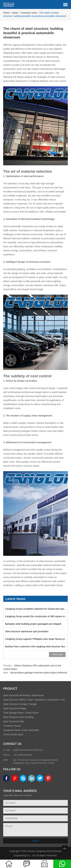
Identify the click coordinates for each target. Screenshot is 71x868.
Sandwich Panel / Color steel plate (21, 730)
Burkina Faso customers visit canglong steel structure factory (36, 646)
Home (6, 13)
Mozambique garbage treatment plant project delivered (39, 673)
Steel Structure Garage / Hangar (20, 704)
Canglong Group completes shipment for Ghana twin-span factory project (36, 609)
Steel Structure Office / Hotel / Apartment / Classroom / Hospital (36, 700)
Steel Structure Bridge (15, 708)
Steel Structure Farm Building (18, 717)
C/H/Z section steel (13, 734)
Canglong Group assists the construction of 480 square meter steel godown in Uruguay (36, 616)
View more (57, 654)
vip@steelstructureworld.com (28, 750)
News (15, 13)
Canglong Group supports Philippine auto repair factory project (36, 639)
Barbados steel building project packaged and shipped (33, 624)
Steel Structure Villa (13, 721)
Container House (12, 726)
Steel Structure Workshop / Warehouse (23, 695)
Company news (29, 13)
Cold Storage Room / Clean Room (21, 713)
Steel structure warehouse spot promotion (27, 631)
